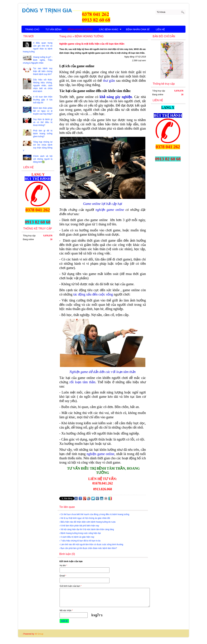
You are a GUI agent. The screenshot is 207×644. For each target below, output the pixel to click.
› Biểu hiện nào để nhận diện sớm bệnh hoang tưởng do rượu (87, 522)
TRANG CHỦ (32, 29)
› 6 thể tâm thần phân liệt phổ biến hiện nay (79, 526)
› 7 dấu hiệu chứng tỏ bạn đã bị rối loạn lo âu (80, 541)
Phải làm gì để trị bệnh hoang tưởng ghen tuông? (43, 134)
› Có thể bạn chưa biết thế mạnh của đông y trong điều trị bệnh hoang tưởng (94, 514)
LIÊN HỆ (160, 29)
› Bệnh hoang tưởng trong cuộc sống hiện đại (80, 533)
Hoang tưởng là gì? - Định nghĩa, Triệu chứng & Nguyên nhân (38, 60)
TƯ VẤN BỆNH (53, 29)
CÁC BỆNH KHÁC (110, 29)
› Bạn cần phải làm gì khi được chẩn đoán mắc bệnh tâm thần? (88, 548)
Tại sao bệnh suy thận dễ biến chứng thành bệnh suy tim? (43, 71)
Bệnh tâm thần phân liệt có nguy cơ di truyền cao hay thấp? (43, 111)
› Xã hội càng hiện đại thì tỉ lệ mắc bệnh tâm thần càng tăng (87, 529)
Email (63, 576)
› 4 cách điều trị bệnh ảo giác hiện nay (77, 537)
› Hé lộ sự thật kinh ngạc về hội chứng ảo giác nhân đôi (85, 518)
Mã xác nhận (66, 610)
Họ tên (63, 566)
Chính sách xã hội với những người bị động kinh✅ (43, 159)
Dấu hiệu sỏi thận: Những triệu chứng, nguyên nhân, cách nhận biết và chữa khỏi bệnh (43, 86)
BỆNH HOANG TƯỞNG (80, 29)
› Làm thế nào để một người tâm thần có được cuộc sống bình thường (91, 544)
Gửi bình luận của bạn (71, 586)
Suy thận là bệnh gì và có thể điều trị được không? (43, 122)
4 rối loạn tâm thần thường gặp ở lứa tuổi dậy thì (43, 100)
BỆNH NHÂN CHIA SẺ (138, 29)
